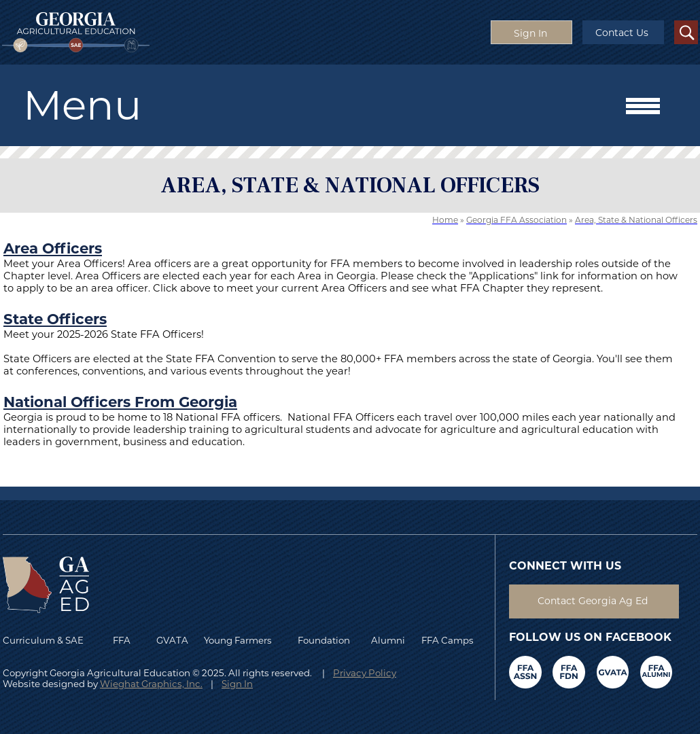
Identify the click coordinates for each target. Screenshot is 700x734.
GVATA (172, 640)
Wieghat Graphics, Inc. (151, 684)
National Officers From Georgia (120, 402)
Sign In (237, 684)
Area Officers (53, 248)
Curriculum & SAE (43, 640)
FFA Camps (448, 640)
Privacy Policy (365, 673)
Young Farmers (238, 640)
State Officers (55, 319)
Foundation (324, 640)
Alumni (388, 640)
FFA (125, 640)
